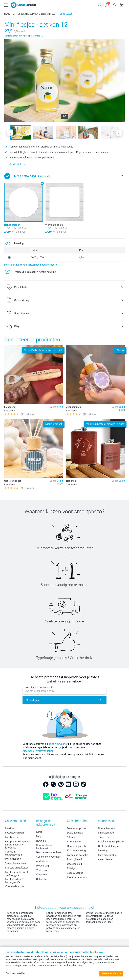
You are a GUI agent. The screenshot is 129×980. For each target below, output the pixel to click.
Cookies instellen (17, 973)
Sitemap (72, 837)
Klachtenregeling (76, 850)
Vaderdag (41, 870)
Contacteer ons (107, 828)
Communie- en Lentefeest (44, 847)
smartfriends (105, 859)
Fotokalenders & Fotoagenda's (14, 881)
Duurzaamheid (75, 833)
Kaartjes (10, 828)
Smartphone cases (16, 863)
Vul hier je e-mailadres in (39, 687)
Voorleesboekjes (15, 886)
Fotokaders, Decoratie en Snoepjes (17, 874)
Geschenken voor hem (49, 857)
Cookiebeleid (74, 864)
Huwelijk (41, 841)
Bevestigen (33, 700)
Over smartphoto (76, 828)
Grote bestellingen (108, 846)
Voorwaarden (74, 842)
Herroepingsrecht (77, 846)
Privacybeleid (74, 859)
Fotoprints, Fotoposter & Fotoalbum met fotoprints (18, 845)
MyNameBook (13, 859)
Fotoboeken (12, 837)
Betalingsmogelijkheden (112, 842)
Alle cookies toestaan (111, 973)
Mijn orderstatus (107, 855)
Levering (103, 850)
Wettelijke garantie (78, 855)
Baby (39, 836)
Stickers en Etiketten (17, 868)
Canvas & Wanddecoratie (13, 853)
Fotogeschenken (14, 833)
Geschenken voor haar (49, 852)
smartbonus (105, 837)
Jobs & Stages (75, 873)
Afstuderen (42, 861)
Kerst (39, 832)
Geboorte (41, 879)
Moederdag (42, 866)
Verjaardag (42, 875)
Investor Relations (77, 877)
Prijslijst (72, 868)
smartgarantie (106, 833)
